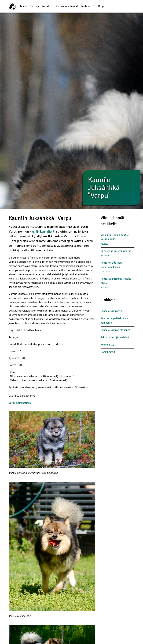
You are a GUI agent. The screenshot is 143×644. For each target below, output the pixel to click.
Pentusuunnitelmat (67, 6)
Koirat (47, 6)
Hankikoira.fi (108, 352)
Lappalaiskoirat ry (111, 311)
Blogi (101, 6)
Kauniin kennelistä (42, 232)
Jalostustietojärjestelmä (115, 337)
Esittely (34, 6)
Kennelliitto (107, 345)
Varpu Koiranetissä (20, 403)
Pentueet (88, 6)
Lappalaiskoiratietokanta (115, 330)
